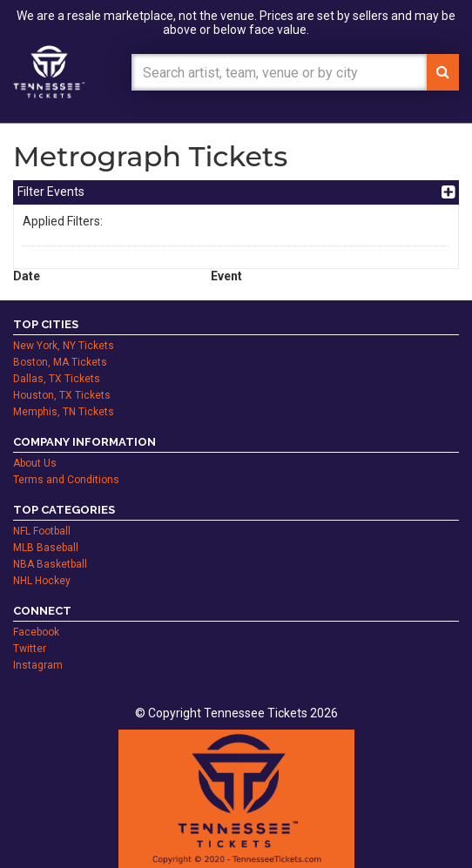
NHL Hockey (42, 581)
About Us (35, 463)
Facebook (36, 632)
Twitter (30, 649)
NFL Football (42, 531)
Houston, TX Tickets (62, 395)
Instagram (38, 665)
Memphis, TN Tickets (64, 412)
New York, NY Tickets (64, 346)
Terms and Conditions (66, 480)
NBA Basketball (50, 564)
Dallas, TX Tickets (57, 379)
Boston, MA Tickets (60, 362)
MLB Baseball (46, 548)
